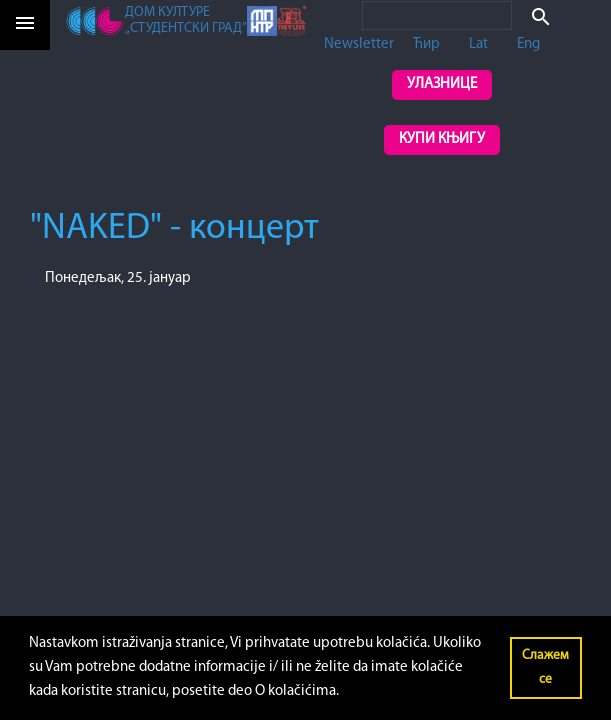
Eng (528, 44)
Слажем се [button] (545, 667)
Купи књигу (442, 139)
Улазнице (442, 84)
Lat (478, 44)
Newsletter (359, 44)
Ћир (426, 44)
